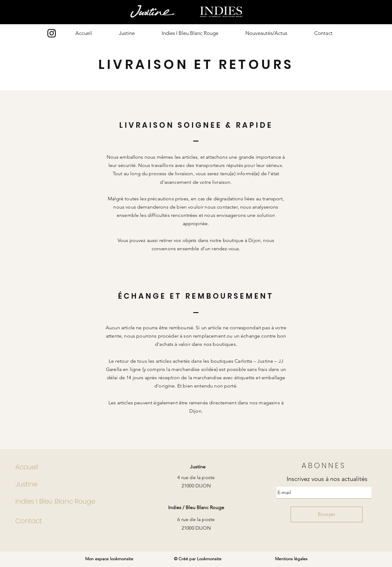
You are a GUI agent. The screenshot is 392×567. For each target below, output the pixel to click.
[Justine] (65, 484)
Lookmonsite (209, 559)
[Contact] (65, 521)
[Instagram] (52, 33)
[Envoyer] (327, 514)
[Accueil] (65, 467)
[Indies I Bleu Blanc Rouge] (65, 501)
